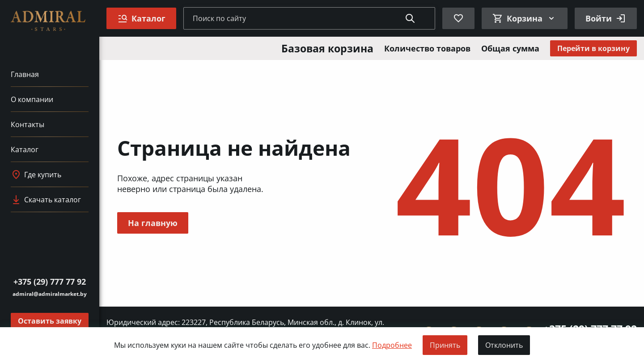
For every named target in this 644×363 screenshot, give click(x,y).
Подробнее (392, 345)
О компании (32, 99)
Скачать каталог (46, 200)
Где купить (36, 175)
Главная (25, 74)
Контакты (28, 124)
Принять (445, 345)
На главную (153, 223)
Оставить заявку (50, 321)
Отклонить (504, 345)
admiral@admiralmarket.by (50, 294)
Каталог (25, 149)
